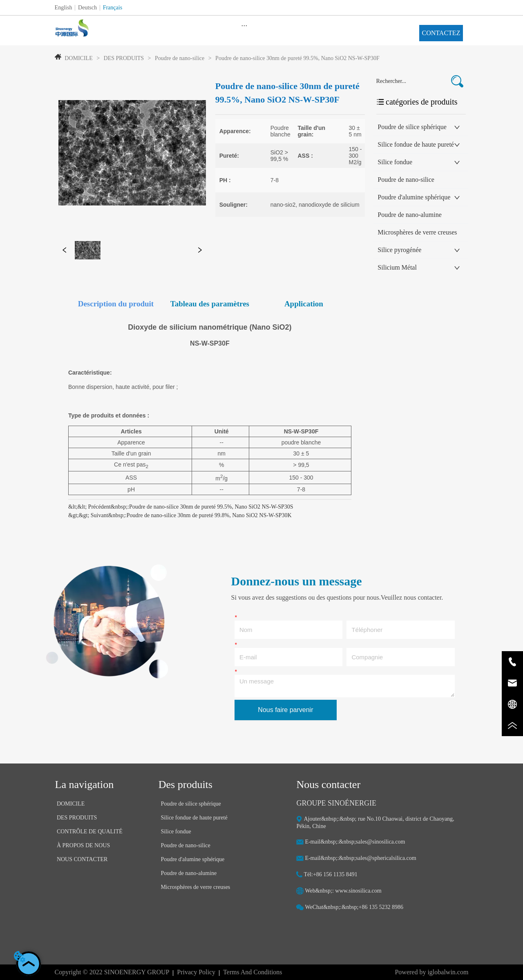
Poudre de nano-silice (179, 58)
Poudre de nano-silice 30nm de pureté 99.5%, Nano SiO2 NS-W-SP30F (297, 58)
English (64, 8)
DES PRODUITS (124, 58)
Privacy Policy (196, 972)
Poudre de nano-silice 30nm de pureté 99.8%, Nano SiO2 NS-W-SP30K (209, 515)
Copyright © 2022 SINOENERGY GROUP (112, 972)
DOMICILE (79, 58)
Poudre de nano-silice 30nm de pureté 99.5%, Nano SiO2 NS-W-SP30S (211, 507)
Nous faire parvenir (285, 710)
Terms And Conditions (253, 972)
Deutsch (87, 8)
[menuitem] (244, 25)
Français (113, 8)
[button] (244, 26)
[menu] (244, 25)
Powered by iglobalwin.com (431, 972)
